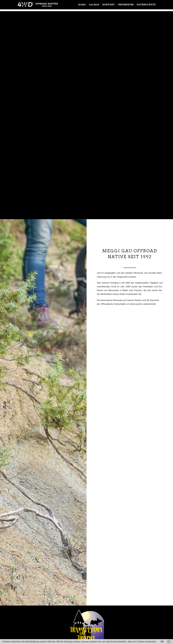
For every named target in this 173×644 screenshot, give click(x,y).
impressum (126, 5)
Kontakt (109, 5)
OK (162, 642)
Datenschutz (146, 5)
